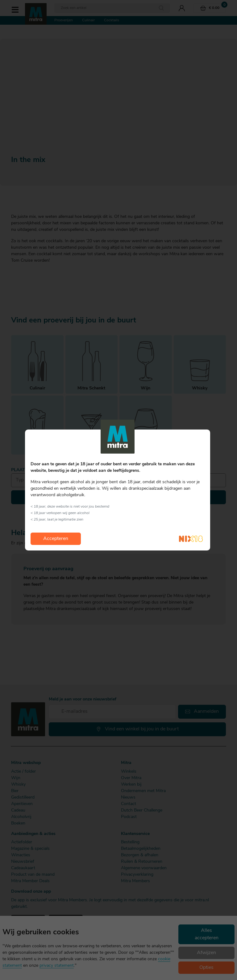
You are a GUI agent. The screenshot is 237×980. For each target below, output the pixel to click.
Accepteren (56, 539)
